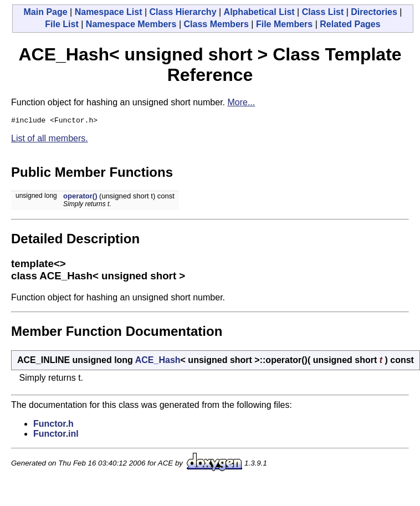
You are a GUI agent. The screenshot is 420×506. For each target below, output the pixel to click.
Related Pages (350, 24)
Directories (374, 12)
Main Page (45, 12)
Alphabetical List (259, 12)
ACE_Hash (158, 362)
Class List (323, 12)
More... (241, 102)
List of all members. (50, 140)
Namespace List (109, 12)
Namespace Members (131, 24)
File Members (284, 24)
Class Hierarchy (183, 12)
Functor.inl (56, 435)
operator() (80, 198)
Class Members (216, 24)
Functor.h (53, 425)
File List (62, 24)
